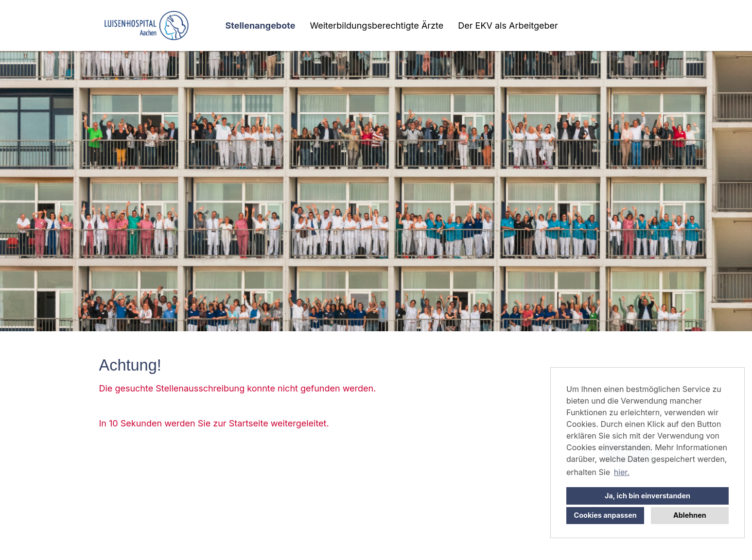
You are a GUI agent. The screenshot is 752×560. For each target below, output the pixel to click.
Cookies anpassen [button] (605, 515)
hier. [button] (622, 472)
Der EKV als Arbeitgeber (508, 25)
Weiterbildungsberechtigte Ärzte (376, 25)
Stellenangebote (261, 25)
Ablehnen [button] (690, 515)
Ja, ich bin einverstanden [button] (647, 496)
